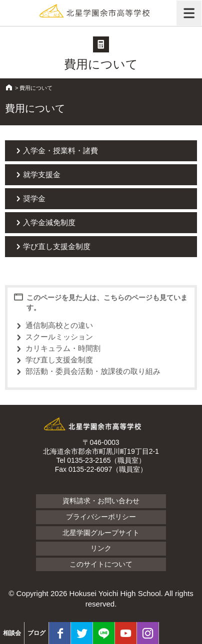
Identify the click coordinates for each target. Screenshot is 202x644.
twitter (82, 633)
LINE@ (104, 633)
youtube (126, 633)
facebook (60, 633)
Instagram (148, 633)
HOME (9, 87)
